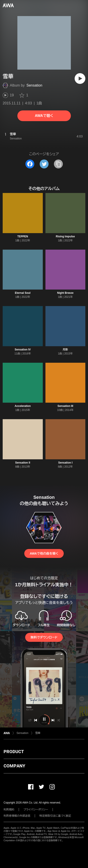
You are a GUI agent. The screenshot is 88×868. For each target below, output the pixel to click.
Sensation (34, 85)
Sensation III (65, 406)
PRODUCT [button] (14, 752)
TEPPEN (23, 236)
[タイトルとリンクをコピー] (58, 164)
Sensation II (23, 463)
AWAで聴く (44, 116)
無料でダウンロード (44, 637)
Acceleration (23, 406)
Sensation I (65, 463)
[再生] (80, 79)
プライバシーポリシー (36, 810)
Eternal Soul (23, 293)
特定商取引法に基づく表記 (55, 816)
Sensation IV (23, 350)
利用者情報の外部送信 (17, 816)
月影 (65, 350)
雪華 (38, 733)
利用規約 (9, 810)
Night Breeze (65, 293)
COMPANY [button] (14, 766)
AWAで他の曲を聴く (44, 553)
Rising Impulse (65, 236)
